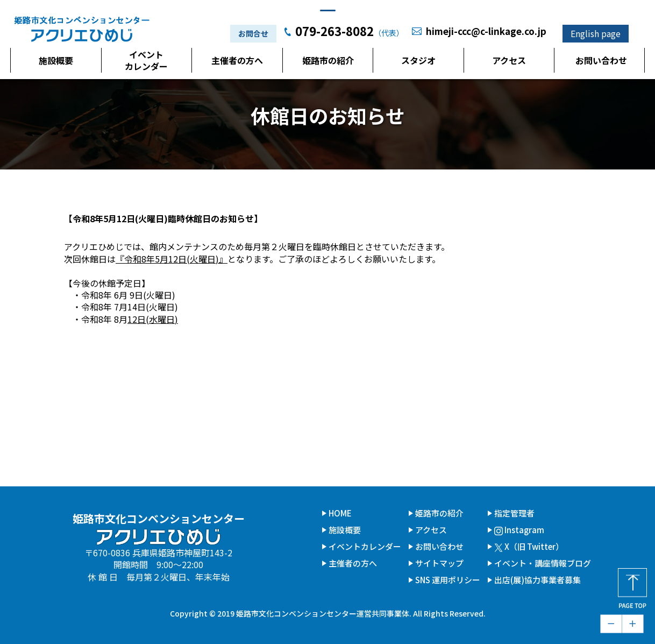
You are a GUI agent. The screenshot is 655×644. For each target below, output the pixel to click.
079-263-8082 (334, 33)
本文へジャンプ (328, 6)
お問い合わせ (601, 62)
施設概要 (56, 62)
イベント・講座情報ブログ (543, 563)
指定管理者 (514, 513)
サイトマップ (439, 563)
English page (596, 36)
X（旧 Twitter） (529, 546)
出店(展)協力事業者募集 (537, 580)
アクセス (509, 62)
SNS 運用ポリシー (448, 580)
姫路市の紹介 (328, 62)
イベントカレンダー (146, 62)
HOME (340, 513)
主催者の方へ (237, 62)
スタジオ (418, 62)
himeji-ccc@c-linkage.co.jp (486, 33)
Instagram (519, 530)
